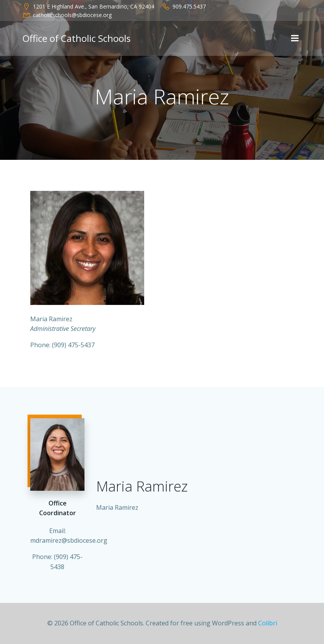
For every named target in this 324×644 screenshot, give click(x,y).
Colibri (268, 623)
